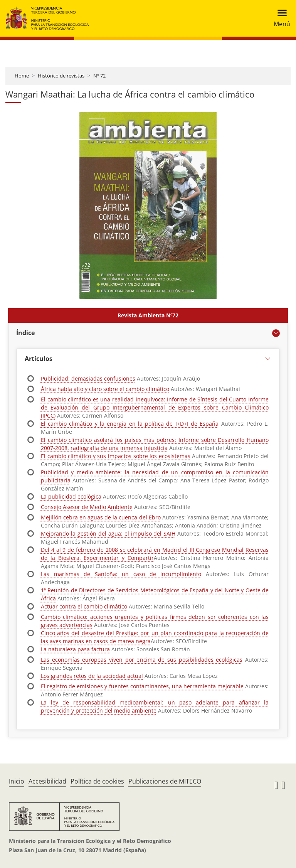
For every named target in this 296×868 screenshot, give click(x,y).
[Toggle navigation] (280, 18)
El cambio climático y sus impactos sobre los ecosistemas (116, 456)
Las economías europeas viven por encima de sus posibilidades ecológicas (142, 660)
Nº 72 (99, 76)
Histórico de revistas (61, 76)
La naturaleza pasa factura (75, 649)
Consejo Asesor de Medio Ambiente (87, 507)
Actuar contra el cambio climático (84, 606)
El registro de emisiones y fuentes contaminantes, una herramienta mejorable (142, 686)
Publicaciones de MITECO (165, 781)
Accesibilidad (47, 781)
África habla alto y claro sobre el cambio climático (105, 389)
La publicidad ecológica (71, 496)
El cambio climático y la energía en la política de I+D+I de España (130, 424)
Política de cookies (97, 781)
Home (22, 76)
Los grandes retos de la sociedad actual (92, 676)
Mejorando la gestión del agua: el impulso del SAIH (108, 533)
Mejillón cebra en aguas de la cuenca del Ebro (101, 517)
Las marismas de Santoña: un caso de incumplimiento (121, 574)
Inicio (17, 781)
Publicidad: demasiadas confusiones (88, 378)
